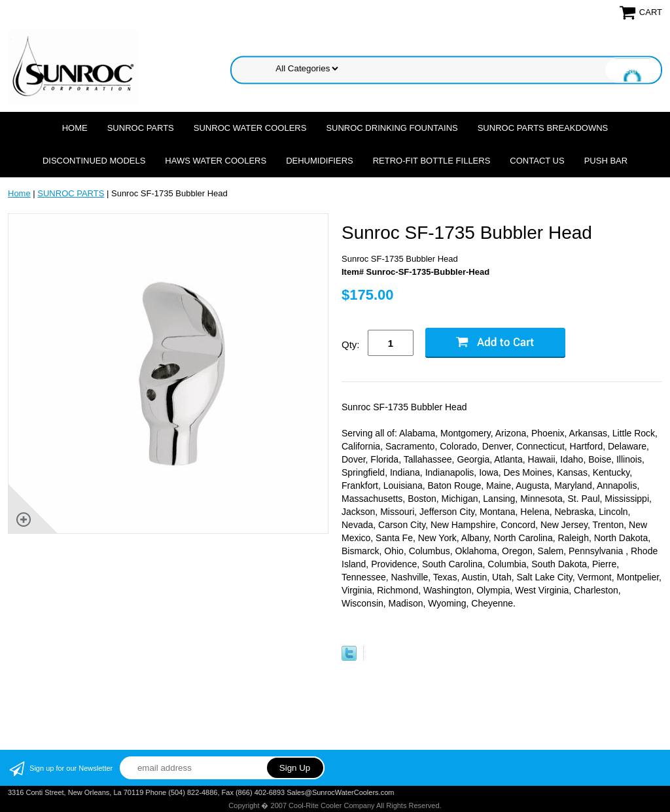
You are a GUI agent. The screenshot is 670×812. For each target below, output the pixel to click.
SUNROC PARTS (141, 128)
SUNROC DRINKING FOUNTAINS (392, 128)
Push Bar (606, 161)
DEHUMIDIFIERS (320, 161)
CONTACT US (537, 161)
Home (75, 128)
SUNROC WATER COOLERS (250, 128)
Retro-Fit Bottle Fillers (432, 161)
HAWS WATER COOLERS (216, 161)
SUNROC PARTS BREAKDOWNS (543, 128)
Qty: (351, 344)
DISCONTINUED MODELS (94, 161)
